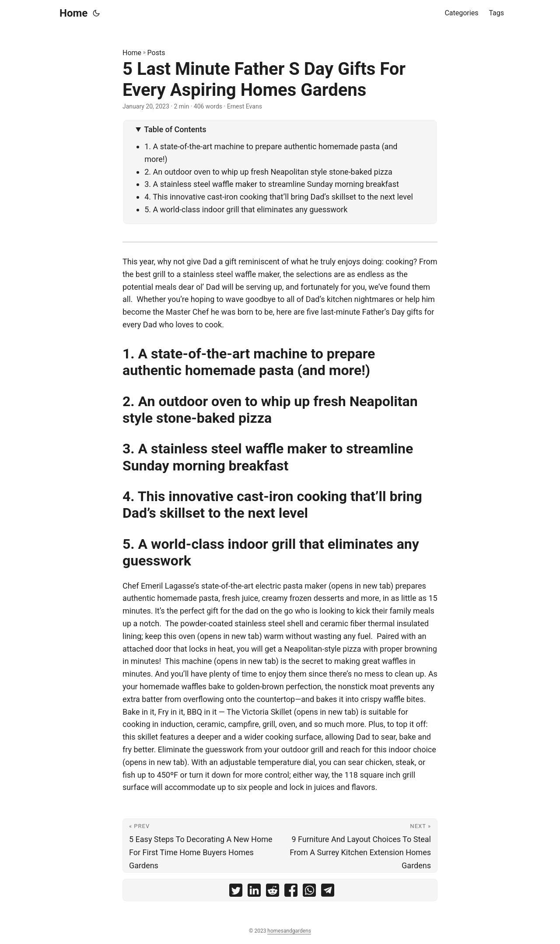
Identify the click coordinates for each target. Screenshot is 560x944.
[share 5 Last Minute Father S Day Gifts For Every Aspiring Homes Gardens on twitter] (236, 892)
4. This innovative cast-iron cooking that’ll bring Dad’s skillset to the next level (279, 197)
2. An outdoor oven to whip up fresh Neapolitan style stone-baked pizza (269, 172)
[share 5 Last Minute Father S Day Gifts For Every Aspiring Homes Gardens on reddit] (273, 892)
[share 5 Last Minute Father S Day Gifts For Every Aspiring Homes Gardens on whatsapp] (309, 892)
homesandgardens (289, 931)
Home (73, 13)
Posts (156, 53)
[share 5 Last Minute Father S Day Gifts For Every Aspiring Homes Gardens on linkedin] (254, 892)
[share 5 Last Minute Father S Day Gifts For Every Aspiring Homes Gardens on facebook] (291, 892)
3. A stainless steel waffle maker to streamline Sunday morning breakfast (272, 184)
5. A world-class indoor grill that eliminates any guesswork (246, 209)
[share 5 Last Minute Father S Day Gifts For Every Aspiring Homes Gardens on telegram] (328, 892)
